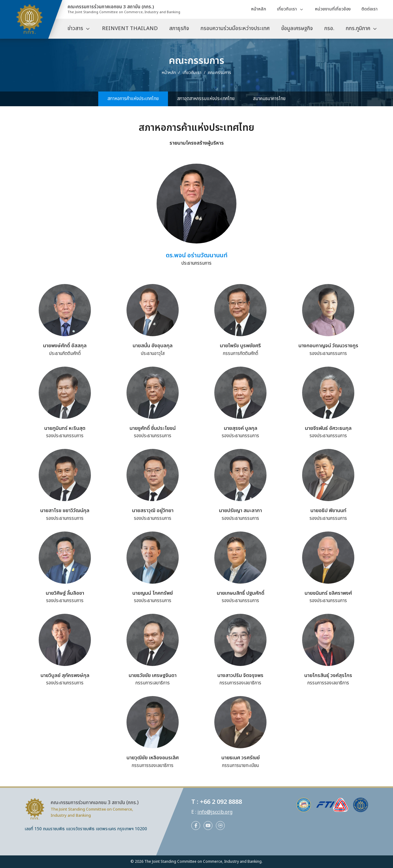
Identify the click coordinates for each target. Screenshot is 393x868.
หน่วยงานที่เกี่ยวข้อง (333, 9)
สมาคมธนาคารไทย (269, 99)
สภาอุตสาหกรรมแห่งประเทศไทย (206, 99)
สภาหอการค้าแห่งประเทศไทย (133, 99)
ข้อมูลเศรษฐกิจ (297, 29)
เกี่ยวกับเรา (287, 9)
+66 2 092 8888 (221, 802)
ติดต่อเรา (370, 9)
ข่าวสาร (75, 29)
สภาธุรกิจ (179, 29)
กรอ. (329, 29)
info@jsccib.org (215, 812)
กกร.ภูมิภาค (358, 29)
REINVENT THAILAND (130, 29)
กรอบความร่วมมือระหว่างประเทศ (235, 29)
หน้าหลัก (259, 9)
